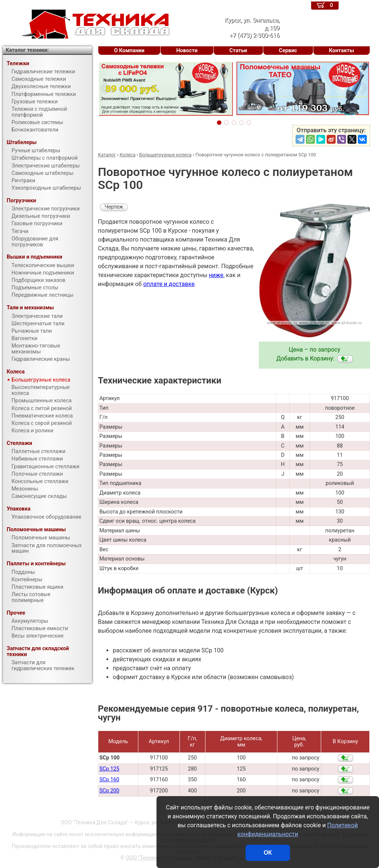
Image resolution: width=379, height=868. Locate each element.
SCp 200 (109, 791)
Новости (187, 51)
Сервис (288, 51)
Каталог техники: (27, 50)
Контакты (342, 51)
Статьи (238, 51)
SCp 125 (109, 769)
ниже (216, 275)
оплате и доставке (169, 284)
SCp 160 (109, 780)
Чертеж (114, 207)
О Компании (129, 51)
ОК (268, 853)
